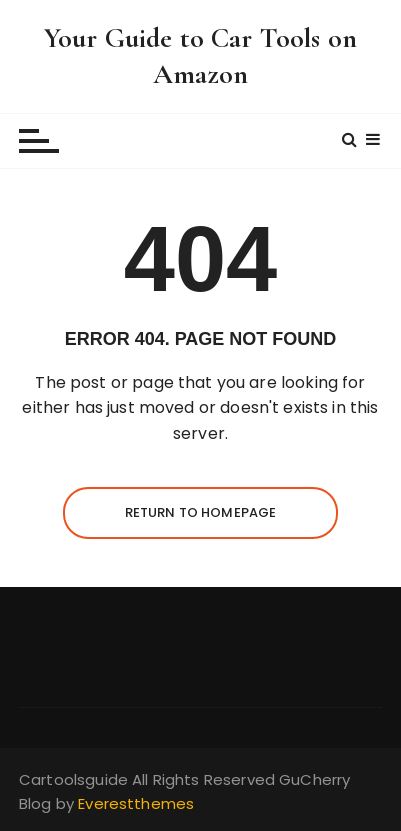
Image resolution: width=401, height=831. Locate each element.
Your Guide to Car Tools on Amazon (200, 56)
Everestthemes (136, 803)
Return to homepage (201, 512)
